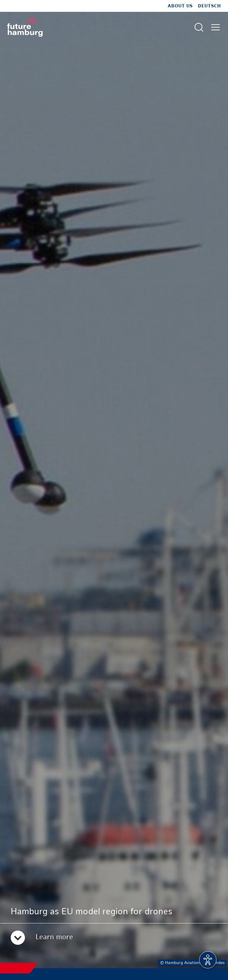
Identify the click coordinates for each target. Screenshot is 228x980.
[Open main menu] (216, 27)
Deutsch (209, 6)
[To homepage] (25, 27)
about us (180, 6)
